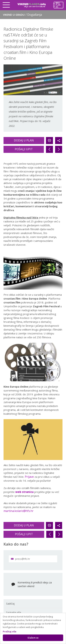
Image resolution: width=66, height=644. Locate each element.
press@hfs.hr (20, 559)
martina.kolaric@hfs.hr (18, 511)
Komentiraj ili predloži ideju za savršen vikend (35, 584)
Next (59, 270)
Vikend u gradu (22, 15)
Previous (7, 270)
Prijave (29, 477)
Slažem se (33, 638)
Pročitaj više (10, 631)
